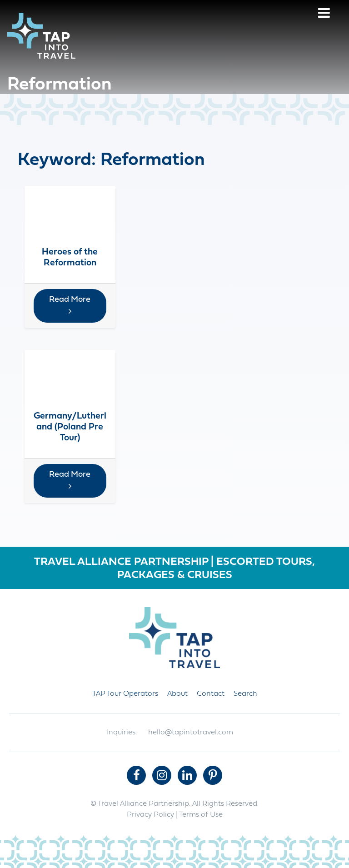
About (177, 694)
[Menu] (324, 14)
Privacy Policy (150, 815)
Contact (211, 694)
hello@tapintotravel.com (191, 733)
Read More (70, 305)
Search (245, 694)
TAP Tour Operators (125, 694)
